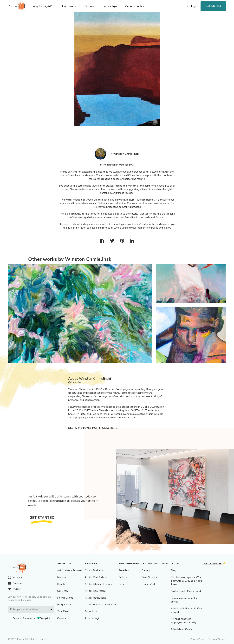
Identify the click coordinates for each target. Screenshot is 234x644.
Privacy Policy (197, 639)
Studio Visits (149, 584)
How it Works (65, 598)
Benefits (62, 584)
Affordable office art (182, 629)
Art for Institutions (95, 598)
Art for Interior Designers (99, 584)
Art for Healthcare (95, 591)
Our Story (63, 591)
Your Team (63, 611)
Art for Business (94, 570)
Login (194, 6)
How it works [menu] (68, 6)
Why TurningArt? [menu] (43, 6)
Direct (122, 584)
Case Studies (149, 577)
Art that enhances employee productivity (183, 621)
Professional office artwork (186, 591)
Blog (173, 570)
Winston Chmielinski (126, 154)
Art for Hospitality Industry (100, 605)
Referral (123, 577)
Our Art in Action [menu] (135, 6)
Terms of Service (217, 639)
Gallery (146, 570)
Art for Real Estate (96, 577)
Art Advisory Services (70, 570)
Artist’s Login (92, 618)
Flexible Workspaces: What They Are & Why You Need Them (187, 581)
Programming (65, 605)
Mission (62, 577)
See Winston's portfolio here (93, 428)
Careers (62, 618)
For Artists (91, 611)
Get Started (213, 6)
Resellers (124, 570)
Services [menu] (89, 6)
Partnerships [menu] (110, 6)
